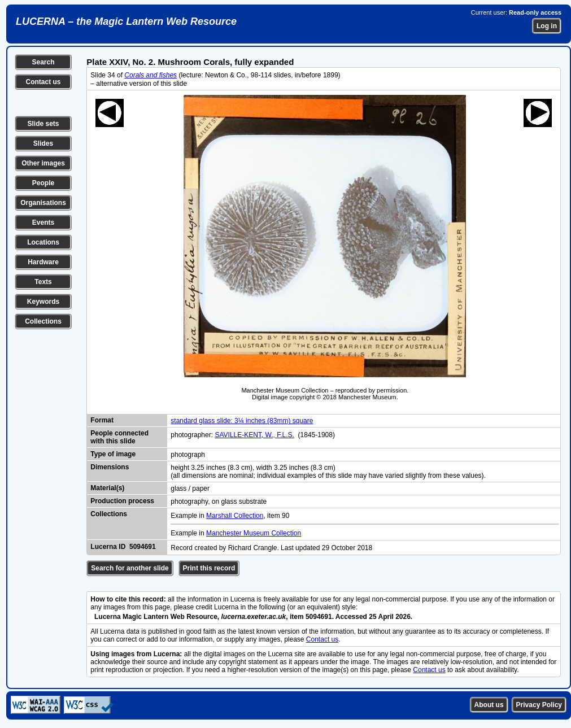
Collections (43, 321)
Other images (43, 163)
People (43, 183)
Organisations (43, 203)
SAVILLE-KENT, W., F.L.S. (254, 435)
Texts (43, 282)
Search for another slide (130, 568)
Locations (43, 242)
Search (43, 62)
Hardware (43, 262)
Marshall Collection (235, 516)
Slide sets (43, 124)
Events (43, 223)
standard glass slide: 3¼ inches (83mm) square (242, 421)
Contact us (43, 82)
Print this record (209, 568)
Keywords (43, 302)
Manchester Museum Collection (254, 533)
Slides (43, 143)
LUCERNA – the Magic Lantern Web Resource (126, 21)
